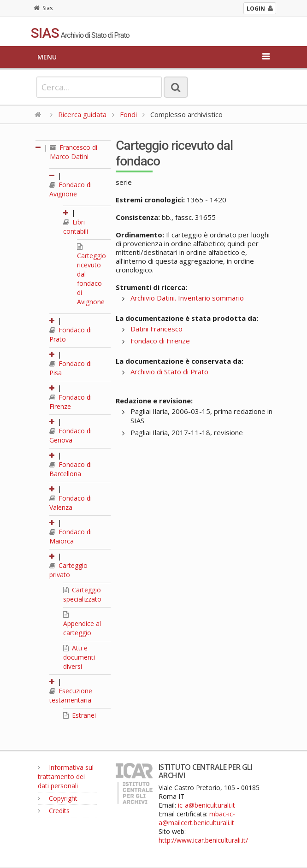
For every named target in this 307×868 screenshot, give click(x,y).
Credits (54, 811)
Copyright (58, 798)
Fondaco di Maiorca (71, 536)
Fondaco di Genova (71, 435)
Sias (43, 8)
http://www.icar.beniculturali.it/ (203, 840)
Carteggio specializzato (82, 594)
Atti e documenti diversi (79, 657)
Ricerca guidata (82, 114)
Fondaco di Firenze (71, 402)
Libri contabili (76, 227)
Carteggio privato (68, 570)
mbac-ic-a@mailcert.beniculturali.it (197, 818)
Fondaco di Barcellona (71, 469)
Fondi (128, 114)
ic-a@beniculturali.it (207, 805)
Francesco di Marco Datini (74, 152)
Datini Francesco (156, 329)
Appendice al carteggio (82, 624)
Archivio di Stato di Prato (169, 372)
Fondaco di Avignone (71, 189)
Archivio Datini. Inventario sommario (187, 298)
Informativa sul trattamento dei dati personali (66, 776)
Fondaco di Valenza (71, 503)
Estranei (80, 715)
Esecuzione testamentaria (71, 695)
